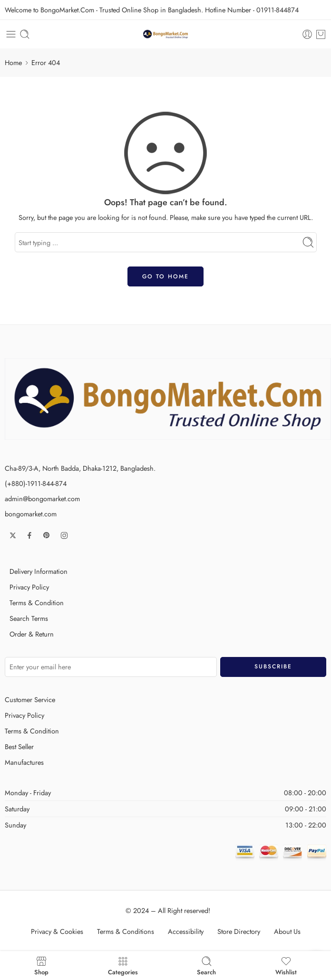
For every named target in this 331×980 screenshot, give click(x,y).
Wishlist (286, 966)
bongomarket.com (31, 514)
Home (13, 62)
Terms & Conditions (126, 931)
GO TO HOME (165, 276)
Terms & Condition (37, 603)
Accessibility (186, 931)
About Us (287, 931)
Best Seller (19, 747)
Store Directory (239, 931)
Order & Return (32, 634)
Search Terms (29, 618)
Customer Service (30, 699)
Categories (123, 966)
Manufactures (24, 762)
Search (206, 966)
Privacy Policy (29, 587)
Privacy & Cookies (57, 931)
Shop (41, 966)
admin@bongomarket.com (42, 499)
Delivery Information (39, 571)
